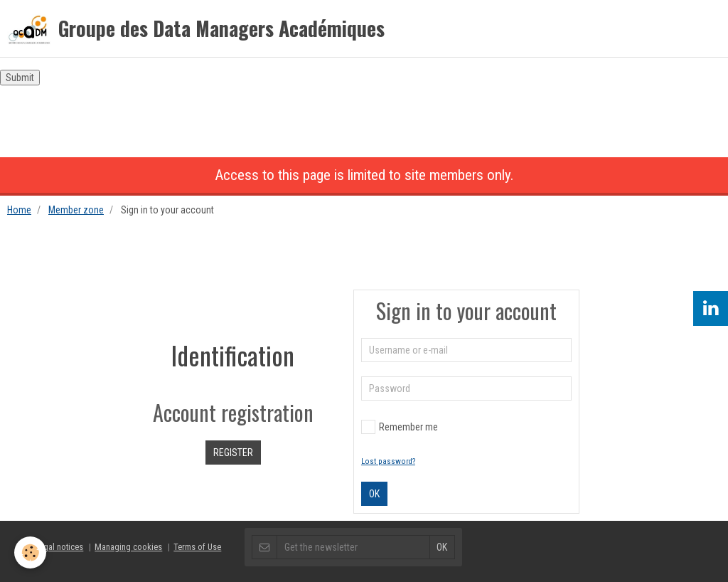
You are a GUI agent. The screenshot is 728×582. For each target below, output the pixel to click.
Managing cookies (128, 547)
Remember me (400, 427)
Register (233, 453)
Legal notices (59, 547)
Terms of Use (197, 547)
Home (19, 210)
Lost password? (388, 461)
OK (374, 494)
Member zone (76, 210)
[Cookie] (30, 552)
